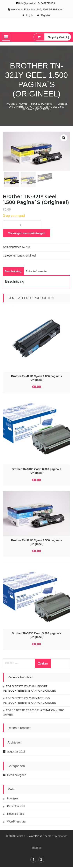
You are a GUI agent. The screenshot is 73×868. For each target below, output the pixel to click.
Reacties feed (16, 815)
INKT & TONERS (42, 104)
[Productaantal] (22, 226)
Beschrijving (13, 272)
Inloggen (13, 799)
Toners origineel (26, 256)
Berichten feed (16, 807)
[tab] (13, 272)
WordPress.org (16, 822)
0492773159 (48, 3)
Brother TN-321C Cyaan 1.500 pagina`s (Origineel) (36, 543)
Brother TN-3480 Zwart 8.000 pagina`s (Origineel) (36, 472)
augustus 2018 (16, 752)
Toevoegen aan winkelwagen (27, 234)
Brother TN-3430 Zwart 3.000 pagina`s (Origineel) (36, 636)
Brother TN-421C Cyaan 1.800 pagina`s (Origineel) (36, 379)
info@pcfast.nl (26, 3)
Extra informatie (36, 272)
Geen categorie (17, 776)
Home (11, 104)
